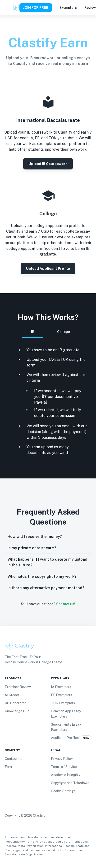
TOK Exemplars (63, 703)
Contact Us (14, 759)
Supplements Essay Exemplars (66, 727)
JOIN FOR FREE (36, 8)
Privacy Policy (62, 759)
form (31, 365)
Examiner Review (18, 687)
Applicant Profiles (65, 738)
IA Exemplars (61, 687)
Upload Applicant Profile (48, 268)
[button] (48, 537)
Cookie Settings (63, 791)
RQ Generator (15, 703)
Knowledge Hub (17, 711)
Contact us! (66, 604)
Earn (8, 767)
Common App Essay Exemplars (66, 714)
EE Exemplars (62, 695)
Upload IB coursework (48, 164)
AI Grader (12, 695)
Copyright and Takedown (70, 783)
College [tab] (64, 332)
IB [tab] (33, 334)
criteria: (34, 380)
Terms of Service (64, 767)
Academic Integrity (66, 775)
